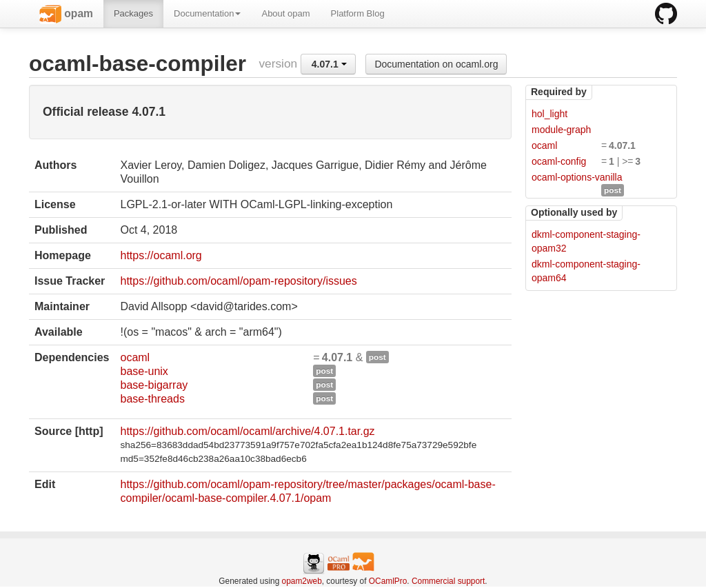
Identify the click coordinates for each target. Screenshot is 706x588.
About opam (285, 13)
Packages (133, 13)
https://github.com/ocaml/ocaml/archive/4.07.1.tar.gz (247, 431)
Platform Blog (358, 13)
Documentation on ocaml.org (436, 64)
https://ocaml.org (161, 255)
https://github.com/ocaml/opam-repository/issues (238, 281)
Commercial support (448, 581)
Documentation (207, 13)
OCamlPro (388, 581)
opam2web (302, 581)
